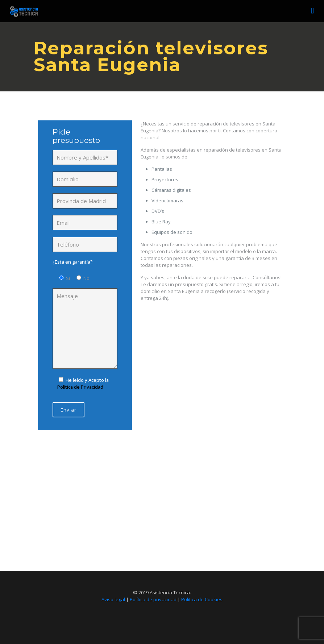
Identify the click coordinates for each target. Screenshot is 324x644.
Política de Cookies (202, 599)
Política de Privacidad (80, 387)
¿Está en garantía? (73, 262)
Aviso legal (113, 599)
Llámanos (160, 525)
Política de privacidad (153, 599)
